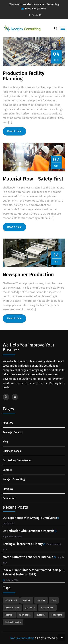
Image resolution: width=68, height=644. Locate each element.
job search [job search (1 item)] (30, 608)
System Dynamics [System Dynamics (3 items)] (13, 622)
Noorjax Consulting (14, 479)
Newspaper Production (28, 275)
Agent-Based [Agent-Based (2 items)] (11, 600)
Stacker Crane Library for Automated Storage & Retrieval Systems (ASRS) (34, 572)
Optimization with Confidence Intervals (29, 531)
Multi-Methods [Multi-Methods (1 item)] (47, 608)
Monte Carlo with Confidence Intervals (28, 557)
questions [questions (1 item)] (41, 615)
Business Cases (12, 451)
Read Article (14, 131)
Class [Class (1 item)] (54, 600)
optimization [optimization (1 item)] (25, 615)
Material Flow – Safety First (33, 179)
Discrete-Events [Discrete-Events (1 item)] (12, 608)
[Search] (55, 28)
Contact (7, 470)
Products (8, 489)
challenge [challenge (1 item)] (41, 600)
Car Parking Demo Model (17, 461)
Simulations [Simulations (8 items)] (57, 615)
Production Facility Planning (24, 76)
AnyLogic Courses (13, 432)
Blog (5, 442)
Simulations (10, 498)
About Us (8, 423)
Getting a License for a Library (23, 544)
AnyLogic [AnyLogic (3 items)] (27, 600)
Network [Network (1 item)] (9, 615)
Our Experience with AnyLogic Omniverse (30, 518)
